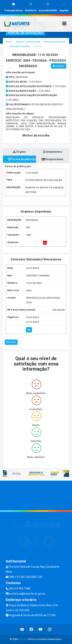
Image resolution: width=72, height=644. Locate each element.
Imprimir (59, 66)
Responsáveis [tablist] (53, 159)
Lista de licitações (19, 46)
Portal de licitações (55, 42)
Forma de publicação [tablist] (22, 159)
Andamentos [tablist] (53, 152)
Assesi (22, 639)
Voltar (11, 342)
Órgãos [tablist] (19, 152)
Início (9, 42)
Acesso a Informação (28, 42)
